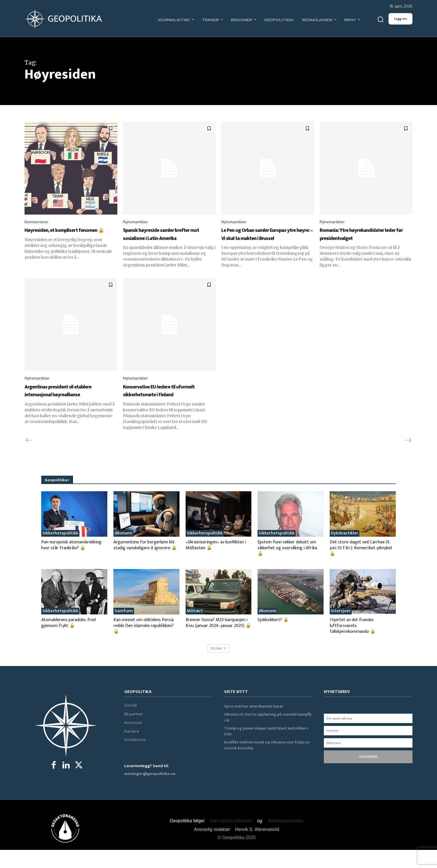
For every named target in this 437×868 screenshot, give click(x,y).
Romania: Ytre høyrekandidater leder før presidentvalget (360, 239)
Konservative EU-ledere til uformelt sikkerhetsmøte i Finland (164, 405)
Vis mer (219, 666)
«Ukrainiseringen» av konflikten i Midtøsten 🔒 (216, 563)
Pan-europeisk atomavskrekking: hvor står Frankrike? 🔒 (72, 563)
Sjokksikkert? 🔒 (273, 638)
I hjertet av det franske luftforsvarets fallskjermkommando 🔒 (353, 644)
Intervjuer (341, 629)
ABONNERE (368, 775)
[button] (380, 20)
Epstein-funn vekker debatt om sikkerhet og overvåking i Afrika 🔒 (287, 566)
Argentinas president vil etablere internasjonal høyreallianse (61, 405)
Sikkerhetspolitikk (60, 551)
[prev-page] (29, 459)
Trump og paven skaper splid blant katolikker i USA (266, 750)
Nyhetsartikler (138, 223)
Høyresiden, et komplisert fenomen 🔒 (65, 235)
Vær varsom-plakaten (231, 839)
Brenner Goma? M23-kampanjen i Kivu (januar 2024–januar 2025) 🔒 (218, 641)
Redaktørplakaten (286, 839)
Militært (195, 629)
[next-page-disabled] (408, 459)
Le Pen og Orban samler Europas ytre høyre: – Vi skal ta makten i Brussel (267, 239)
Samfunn (124, 629)
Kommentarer (38, 223)
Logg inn (400, 19)
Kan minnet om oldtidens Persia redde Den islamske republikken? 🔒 (144, 644)
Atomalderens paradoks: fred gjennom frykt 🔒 (68, 641)
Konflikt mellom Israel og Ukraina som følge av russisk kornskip (267, 764)
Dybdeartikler (344, 551)
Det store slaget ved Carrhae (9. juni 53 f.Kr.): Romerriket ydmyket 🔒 (361, 566)
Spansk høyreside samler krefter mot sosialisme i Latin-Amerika (169, 239)
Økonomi (123, 551)
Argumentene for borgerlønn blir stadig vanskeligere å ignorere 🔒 (145, 563)
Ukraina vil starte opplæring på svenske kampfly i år (268, 736)
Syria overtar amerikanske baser (254, 725)
